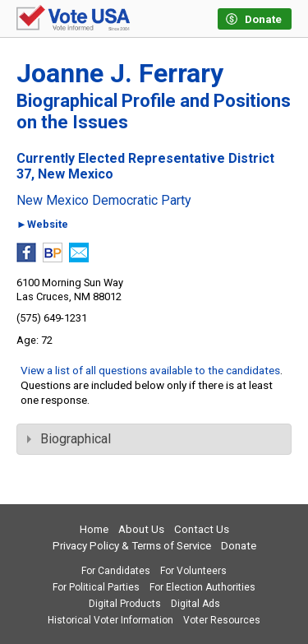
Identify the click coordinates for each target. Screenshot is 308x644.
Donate (239, 546)
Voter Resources (222, 620)
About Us (141, 529)
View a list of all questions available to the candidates (150, 370)
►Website (42, 225)
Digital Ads (195, 604)
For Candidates (116, 571)
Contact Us (202, 529)
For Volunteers (193, 571)
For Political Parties (96, 587)
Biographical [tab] (69, 439)
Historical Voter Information (110, 620)
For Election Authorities (202, 587)
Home (94, 529)
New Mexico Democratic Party (104, 201)
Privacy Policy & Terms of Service (132, 546)
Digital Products (125, 604)
